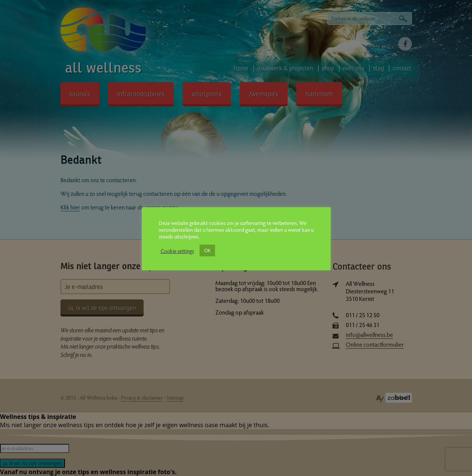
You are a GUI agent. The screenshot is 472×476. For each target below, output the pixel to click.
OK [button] (207, 250)
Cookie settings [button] (177, 251)
